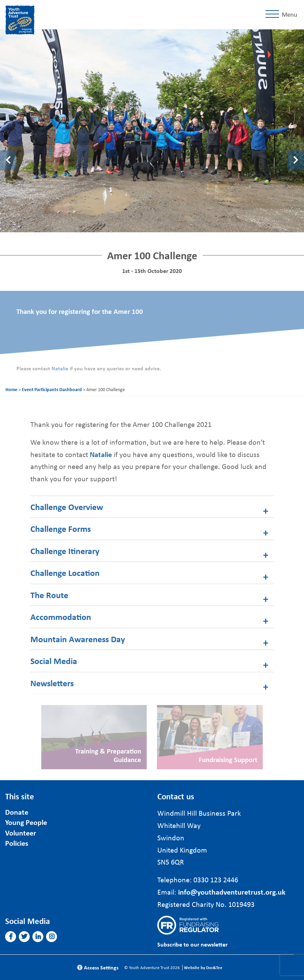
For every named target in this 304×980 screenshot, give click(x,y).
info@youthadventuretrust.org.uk (232, 892)
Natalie (61, 368)
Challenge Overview (67, 507)
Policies (17, 843)
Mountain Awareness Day (78, 639)
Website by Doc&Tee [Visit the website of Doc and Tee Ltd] (203, 968)
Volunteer (21, 833)
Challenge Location (65, 573)
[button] (11, 937)
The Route (49, 595)
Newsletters (52, 683)
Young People (26, 822)
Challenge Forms (61, 529)
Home (11, 389)
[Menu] (283, 15)
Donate (17, 812)
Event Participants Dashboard (52, 389)
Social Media (54, 661)
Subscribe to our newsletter (192, 944)
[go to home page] (20, 19)
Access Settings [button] (98, 967)
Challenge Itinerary (65, 551)
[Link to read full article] (94, 737)
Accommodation (61, 617)
